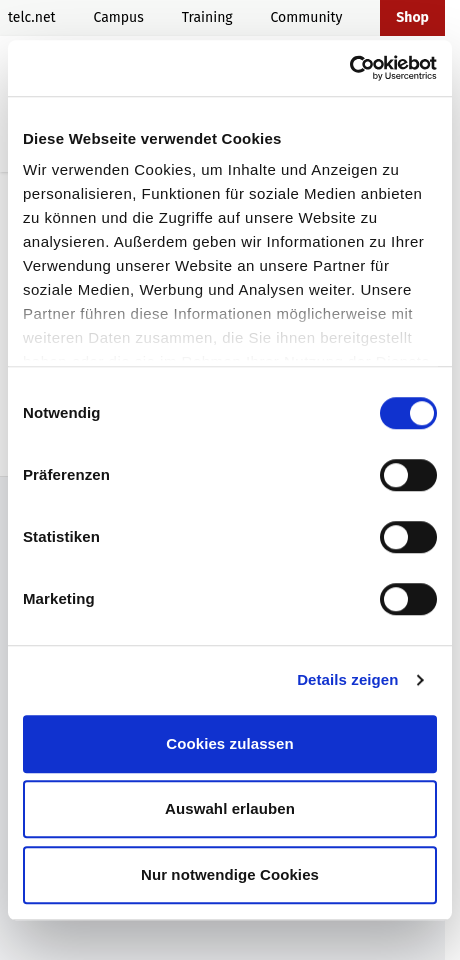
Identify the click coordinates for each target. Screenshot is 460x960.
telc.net (32, 17)
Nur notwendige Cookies (230, 874)
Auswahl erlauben (230, 808)
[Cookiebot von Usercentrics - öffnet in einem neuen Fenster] (349, 68)
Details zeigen (347, 679)
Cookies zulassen (229, 743)
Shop (412, 17)
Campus (118, 17)
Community (307, 17)
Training (207, 17)
